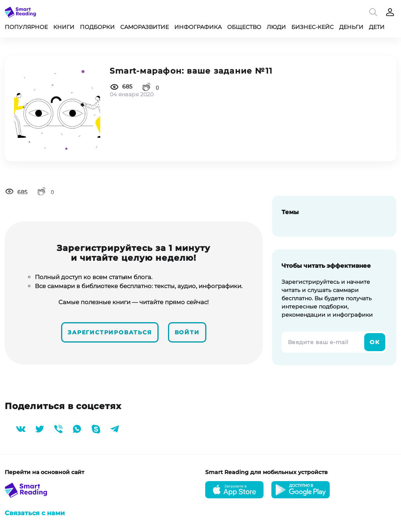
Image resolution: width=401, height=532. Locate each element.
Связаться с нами (35, 513)
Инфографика (198, 27)
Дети (377, 27)
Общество (244, 27)
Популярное (26, 27)
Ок (375, 342)
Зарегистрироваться (110, 332)
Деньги (351, 27)
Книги (64, 27)
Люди (276, 27)
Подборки (97, 27)
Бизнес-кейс (312, 27)
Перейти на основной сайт (44, 472)
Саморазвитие (145, 27)
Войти (187, 332)
